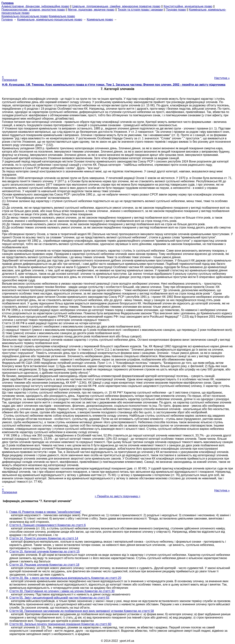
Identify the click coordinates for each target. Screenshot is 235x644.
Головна (7, 20)
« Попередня (10, 78)
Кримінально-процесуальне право (25, 16)
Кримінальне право (62, 16)
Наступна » (222, 78)
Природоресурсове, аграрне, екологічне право (33, 10)
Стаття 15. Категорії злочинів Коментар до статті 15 (44, 551)
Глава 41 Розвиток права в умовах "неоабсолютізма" (45, 512)
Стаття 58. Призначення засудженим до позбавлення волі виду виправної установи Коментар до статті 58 (82, 611)
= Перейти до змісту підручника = (118, 496)
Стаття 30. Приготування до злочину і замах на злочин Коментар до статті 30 (62, 591)
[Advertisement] (117, 47)
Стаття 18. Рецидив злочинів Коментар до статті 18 (44, 565)
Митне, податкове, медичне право (91, 10)
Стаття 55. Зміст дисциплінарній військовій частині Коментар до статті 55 (59, 598)
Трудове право (176, 10)
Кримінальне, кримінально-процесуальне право (50, 20)
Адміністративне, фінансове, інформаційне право (35, 6)
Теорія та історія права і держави (140, 10)
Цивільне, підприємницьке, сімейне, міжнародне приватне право (116, 6)
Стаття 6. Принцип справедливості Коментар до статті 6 (48, 525)
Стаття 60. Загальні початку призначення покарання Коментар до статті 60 (60, 624)
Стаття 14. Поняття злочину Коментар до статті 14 (44, 538)
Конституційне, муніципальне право (188, 6)
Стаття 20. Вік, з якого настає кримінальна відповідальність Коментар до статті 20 (65, 578)
